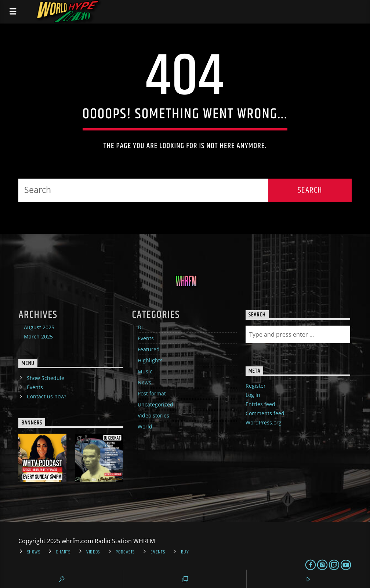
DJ (140, 327)
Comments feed (265, 413)
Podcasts (125, 552)
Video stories (153, 415)
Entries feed (260, 404)
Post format (152, 393)
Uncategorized (155, 404)
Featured (149, 349)
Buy (185, 552)
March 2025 (38, 336)
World (145, 426)
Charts (63, 552)
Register (256, 386)
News (144, 382)
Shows (34, 552)
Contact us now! (46, 396)
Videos (93, 552)
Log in (253, 395)
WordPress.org (264, 422)
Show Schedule (46, 378)
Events (146, 338)
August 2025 (39, 327)
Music (145, 371)
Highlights (150, 360)
